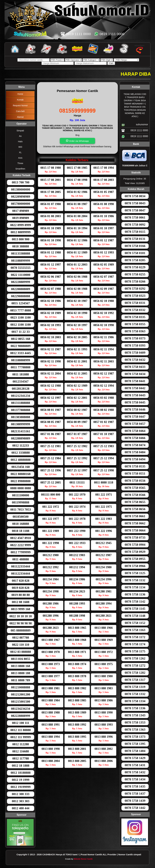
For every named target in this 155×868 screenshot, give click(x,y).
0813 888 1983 (104, 688)
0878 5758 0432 (135, 360)
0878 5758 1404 (135, 751)
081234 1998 (51, 591)
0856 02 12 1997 (51, 398)
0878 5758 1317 (135, 680)
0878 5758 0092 (135, 225)
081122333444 (21, 566)
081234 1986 (77, 579)
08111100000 (21, 495)
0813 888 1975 (104, 664)
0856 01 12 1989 (77, 252)
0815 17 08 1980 (51, 168)
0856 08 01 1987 (51, 410)
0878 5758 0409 (135, 353)
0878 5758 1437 (135, 794)
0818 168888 (21, 524)
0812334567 (21, 381)
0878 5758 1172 (135, 637)
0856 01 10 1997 (104, 228)
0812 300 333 (21, 794)
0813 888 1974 (77, 664)
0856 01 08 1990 (104, 204)
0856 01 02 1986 (77, 192)
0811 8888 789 (21, 680)
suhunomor (135, 125)
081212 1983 (77, 555)
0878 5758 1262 (135, 658)
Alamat (20, 117)
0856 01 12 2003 (77, 265)
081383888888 (21, 417)
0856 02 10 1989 (51, 313)
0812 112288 (21, 744)
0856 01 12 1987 (104, 240)
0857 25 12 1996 (51, 470)
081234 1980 (104, 567)
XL (20, 152)
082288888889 (21, 289)
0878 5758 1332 (135, 694)
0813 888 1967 (51, 640)
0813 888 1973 (51, 664)
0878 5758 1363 (135, 730)
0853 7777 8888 (21, 310)
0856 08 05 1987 (51, 422)
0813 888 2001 (77, 749)
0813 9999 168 (21, 609)
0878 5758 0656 (135, 509)
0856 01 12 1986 (77, 240)
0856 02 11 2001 (77, 361)
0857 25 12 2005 (51, 482)
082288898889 (21, 438)
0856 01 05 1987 (104, 192)
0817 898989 (21, 211)
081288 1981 (104, 591)
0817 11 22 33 (21, 332)
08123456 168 (21, 467)
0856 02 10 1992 (104, 313)
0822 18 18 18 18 (21, 616)
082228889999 (21, 282)
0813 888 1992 (77, 725)
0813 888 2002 (104, 749)
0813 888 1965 (77, 628)
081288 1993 (77, 603)
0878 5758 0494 (135, 459)
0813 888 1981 (51, 688)
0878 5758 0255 (135, 274)
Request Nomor (20, 105)
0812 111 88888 (21, 730)
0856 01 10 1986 (104, 216)
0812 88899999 (21, 232)
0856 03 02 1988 (104, 398)
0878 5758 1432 (135, 772)
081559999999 (77, 111)
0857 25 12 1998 (104, 470)
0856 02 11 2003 (104, 361)
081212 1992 (51, 567)
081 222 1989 (51, 531)
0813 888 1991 (51, 725)
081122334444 (21, 574)
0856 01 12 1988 (51, 252)
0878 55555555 (21, 268)
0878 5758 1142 (135, 602)
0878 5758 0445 (135, 402)
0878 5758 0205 (135, 260)
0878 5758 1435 (135, 786)
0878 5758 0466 (135, 438)
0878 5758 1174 (135, 644)
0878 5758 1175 (135, 651)
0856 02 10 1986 (51, 301)
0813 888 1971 (77, 652)
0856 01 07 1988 (51, 204)
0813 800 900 (21, 239)
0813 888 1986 (104, 700)
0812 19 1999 (21, 780)
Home (20, 94)
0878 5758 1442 (135, 808)
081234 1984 (51, 579)
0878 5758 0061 (135, 217)
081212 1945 (104, 543)
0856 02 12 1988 (51, 386)
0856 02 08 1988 (77, 289)
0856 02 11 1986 (104, 337)
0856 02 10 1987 (77, 301)
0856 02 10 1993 (51, 325)
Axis (20, 158)
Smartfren (20, 169)
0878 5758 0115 (135, 232)
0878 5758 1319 (135, 687)
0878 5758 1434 (135, 779)
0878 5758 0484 (135, 452)
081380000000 (21, 189)
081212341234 (21, 396)
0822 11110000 (21, 275)
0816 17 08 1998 (77, 180)
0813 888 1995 (77, 737)
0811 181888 (21, 374)
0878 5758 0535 (135, 466)
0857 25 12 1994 (104, 458)
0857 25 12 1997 (77, 470)
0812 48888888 (21, 460)
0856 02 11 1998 (51, 361)
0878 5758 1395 (135, 744)
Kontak (20, 100)
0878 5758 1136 (135, 594)
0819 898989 (21, 218)
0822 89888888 (21, 481)
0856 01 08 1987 (77, 204)
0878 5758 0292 (135, 289)
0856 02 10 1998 (104, 325)
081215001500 (21, 702)
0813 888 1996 (104, 737)
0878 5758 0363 (135, 331)
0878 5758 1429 (135, 758)
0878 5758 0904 (135, 545)
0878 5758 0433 (135, 367)
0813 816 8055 (21, 659)
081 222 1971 (104, 495)
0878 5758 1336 (135, 708)
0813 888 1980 (104, 676)
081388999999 (21, 424)
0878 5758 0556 (135, 481)
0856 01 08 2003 (51, 216)
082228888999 (21, 716)
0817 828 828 (21, 581)
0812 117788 (21, 758)
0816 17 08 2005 (51, 192)
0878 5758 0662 (135, 523)
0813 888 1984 (51, 700)
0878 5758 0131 (135, 239)
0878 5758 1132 (135, 580)
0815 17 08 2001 (51, 180)
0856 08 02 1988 (104, 410)
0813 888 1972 (104, 652)
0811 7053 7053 (21, 510)
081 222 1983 (104, 519)
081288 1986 (51, 603)
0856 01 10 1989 (51, 228)
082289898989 (21, 197)
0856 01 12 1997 (51, 265)
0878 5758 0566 (135, 495)
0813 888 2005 (77, 761)
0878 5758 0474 (135, 445)
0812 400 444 (21, 808)
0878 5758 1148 (135, 616)
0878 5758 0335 (135, 317)
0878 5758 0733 (135, 538)
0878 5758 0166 (135, 246)
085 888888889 (21, 630)
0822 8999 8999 (21, 225)
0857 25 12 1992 (77, 458)
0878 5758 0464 (135, 431)
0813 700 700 (21, 182)
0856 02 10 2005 (77, 337)
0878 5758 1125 (135, 573)
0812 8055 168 (21, 339)
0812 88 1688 (21, 602)
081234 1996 (104, 579)
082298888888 (21, 296)
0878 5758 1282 (135, 673)
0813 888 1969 (104, 640)
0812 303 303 (21, 801)
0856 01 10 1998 (51, 240)
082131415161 (21, 431)
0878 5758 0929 (135, 552)
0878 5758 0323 (135, 296)
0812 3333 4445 (21, 353)
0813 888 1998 (51, 749)
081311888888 (21, 403)
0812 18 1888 (21, 766)
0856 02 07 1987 (104, 277)
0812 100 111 (21, 723)
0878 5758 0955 (135, 559)
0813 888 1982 (77, 688)
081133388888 (21, 253)
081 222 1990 (77, 531)
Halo (20, 141)
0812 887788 (21, 638)
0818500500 (21, 517)
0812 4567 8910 (21, 538)
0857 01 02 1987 (104, 422)
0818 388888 (21, 246)
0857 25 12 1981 (51, 446)
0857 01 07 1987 (77, 434)
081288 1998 (77, 616)
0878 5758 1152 (135, 623)
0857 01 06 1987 (51, 434)
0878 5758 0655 (135, 502)
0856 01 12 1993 (104, 252)
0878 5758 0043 (135, 203)
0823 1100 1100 (21, 317)
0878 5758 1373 (135, 737)
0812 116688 (21, 751)
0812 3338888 (21, 453)
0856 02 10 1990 (77, 313)
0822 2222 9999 (21, 545)
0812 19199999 (21, 787)
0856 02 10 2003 (51, 337)
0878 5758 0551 (135, 473)
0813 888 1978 (77, 676)
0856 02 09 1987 (104, 289)
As (20, 136)
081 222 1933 (77, 543)
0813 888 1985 (77, 700)
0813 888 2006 (104, 761)
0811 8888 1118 (104, 482)
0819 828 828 (21, 588)
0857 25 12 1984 (51, 458)
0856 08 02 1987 (77, 410)
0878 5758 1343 (135, 715)
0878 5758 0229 (135, 267)
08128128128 (21, 389)
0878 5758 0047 (135, 210)
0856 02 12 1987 (104, 373)
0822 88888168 (21, 474)
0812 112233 (21, 446)
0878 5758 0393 (135, 345)
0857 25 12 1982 (77, 446)
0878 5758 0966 (135, 566)
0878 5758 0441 (135, 381)
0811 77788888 (21, 367)
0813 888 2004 (51, 761)
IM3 (20, 147)
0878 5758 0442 (135, 388)
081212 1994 (77, 567)
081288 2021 (104, 616)
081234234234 (21, 709)
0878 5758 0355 (135, 324)
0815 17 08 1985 (77, 168)
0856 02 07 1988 (51, 289)
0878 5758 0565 (135, 488)
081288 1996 (51, 616)
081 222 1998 (51, 543)
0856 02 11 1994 (104, 349)
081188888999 (21, 360)
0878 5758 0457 (135, 424)
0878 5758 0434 (135, 374)
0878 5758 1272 (135, 666)
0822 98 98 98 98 (21, 623)
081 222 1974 (77, 507)
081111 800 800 (51, 495)
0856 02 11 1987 (51, 349)
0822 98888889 (21, 346)
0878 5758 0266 (135, 281)
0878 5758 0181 (135, 253)
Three (20, 163)
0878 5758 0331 (135, 303)
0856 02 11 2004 (51, 373)
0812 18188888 (21, 773)
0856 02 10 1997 (77, 325)
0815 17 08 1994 (104, 168)
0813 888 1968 (77, 640)
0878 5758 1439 (135, 801)
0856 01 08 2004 (77, 216)
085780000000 (21, 204)
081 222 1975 (104, 507)
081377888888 (21, 410)
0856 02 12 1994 (104, 386)
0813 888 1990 (104, 712)
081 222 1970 (77, 495)
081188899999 (21, 261)
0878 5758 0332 (135, 310)
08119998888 (21, 502)
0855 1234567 (21, 303)
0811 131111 (77, 482)
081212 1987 (104, 555)
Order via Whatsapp (77, 141)
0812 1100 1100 (21, 325)
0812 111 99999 (21, 737)
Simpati (20, 131)
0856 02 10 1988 (104, 301)
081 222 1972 (51, 507)
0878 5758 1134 (135, 587)
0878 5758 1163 (135, 630)
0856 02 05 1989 (104, 265)
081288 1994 (104, 603)
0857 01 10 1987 (104, 434)
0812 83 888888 (21, 652)
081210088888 (21, 687)
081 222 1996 (104, 531)
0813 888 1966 (104, 628)
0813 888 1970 (51, 652)
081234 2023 (77, 591)
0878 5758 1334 (135, 701)
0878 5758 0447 (135, 417)
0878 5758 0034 (135, 196)
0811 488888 (21, 559)
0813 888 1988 (51, 712)
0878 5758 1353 (135, 722)
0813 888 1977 (51, 676)
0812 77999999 (21, 552)
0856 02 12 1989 (77, 386)
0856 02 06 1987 (51, 277)
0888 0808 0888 (21, 488)
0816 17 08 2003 (104, 180)
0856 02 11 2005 (77, 373)
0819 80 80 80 (21, 595)
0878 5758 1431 (135, 765)
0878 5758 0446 (135, 409)
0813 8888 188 (21, 673)
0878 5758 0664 (135, 530)
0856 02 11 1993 (77, 349)
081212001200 (21, 694)
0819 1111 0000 (135, 131)
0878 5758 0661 (135, 516)
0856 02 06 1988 (77, 277)
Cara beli (20, 111)
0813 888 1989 (77, 712)
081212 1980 (51, 555)
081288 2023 (51, 628)
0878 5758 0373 (135, 338)
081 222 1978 (77, 519)
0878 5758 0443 (135, 395)
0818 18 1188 (21, 531)
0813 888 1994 (51, 737)
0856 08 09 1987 (77, 422)
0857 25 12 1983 (104, 446)
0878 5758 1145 (135, 609)
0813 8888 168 (21, 666)
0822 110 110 (21, 645)
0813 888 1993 (104, 725)
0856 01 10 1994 (77, 228)
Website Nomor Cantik (83, 859)
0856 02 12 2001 (77, 398)
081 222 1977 (51, 519)
